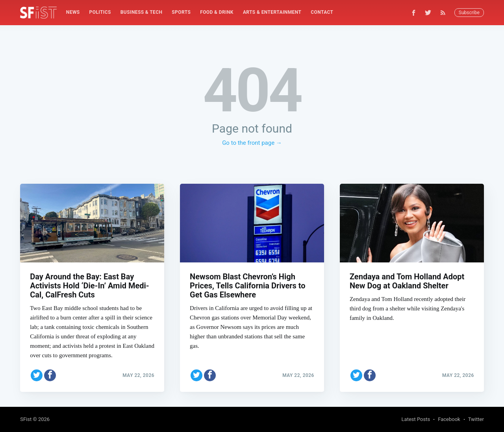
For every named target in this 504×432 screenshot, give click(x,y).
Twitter (476, 419)
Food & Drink (217, 12)
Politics (100, 12)
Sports (181, 12)
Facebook (449, 419)
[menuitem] (73, 12)
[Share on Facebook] (50, 375)
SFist (26, 419)
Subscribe (469, 13)
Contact (322, 12)
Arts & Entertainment (272, 12)
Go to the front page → (252, 143)
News (73, 12)
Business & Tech (142, 12)
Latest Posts (416, 419)
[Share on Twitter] (37, 375)
